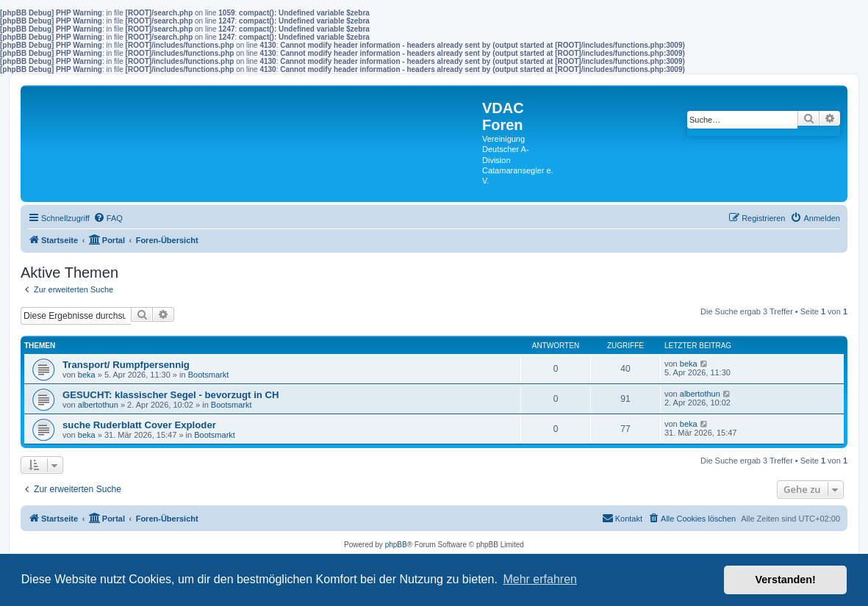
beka (87, 375)
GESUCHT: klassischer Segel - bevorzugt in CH (171, 395)
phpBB (396, 545)
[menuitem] (108, 218)
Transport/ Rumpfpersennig (126, 365)
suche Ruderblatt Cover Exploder (139, 425)
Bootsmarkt (209, 375)
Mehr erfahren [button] (540, 579)
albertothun (98, 405)
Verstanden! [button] (786, 580)
